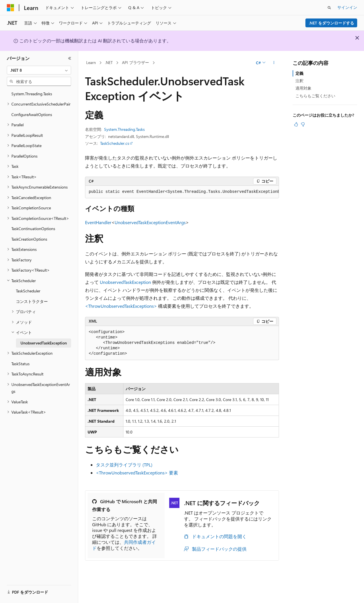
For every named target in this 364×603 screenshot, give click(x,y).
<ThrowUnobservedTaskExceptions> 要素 (137, 473)
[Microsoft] (11, 8)
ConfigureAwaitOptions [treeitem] (32, 114)
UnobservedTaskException (125, 282)
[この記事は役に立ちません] (303, 124)
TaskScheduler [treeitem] (28, 291)
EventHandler (98, 222)
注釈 (299, 81)
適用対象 (303, 88)
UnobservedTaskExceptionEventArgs (150, 222)
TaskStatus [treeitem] (20, 364)
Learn (91, 62)
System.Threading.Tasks (124, 129)
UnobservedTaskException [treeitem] (44, 343)
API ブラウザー (136, 62)
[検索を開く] (329, 8)
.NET (109, 62)
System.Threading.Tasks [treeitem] (32, 94)
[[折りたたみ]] (70, 58)
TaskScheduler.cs (115, 143)
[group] (182, 192)
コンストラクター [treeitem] (32, 301)
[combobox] (39, 70)
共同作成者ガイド (124, 545)
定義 (299, 73)
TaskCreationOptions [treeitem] (29, 239)
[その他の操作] (274, 63)
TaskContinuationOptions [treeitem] (33, 229)
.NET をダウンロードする (331, 23)
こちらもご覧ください (315, 96)
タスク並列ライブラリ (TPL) (124, 465)
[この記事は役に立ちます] (296, 124)
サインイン (347, 7)
